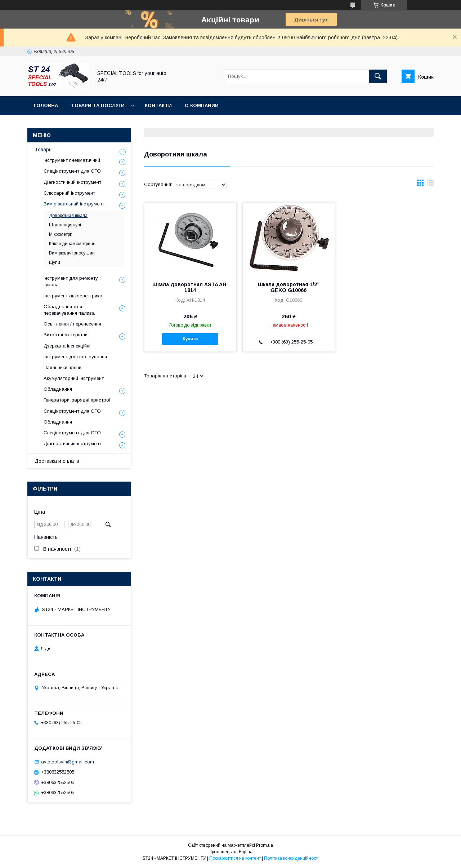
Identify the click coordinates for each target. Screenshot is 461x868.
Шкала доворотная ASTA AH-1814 (190, 287)
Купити (190, 339)
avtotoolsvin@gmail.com (68, 762)
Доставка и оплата (57, 461)
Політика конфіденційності (291, 858)
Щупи (55, 262)
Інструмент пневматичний (72, 160)
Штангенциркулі (65, 225)
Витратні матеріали (66, 335)
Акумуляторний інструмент (74, 378)
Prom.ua (265, 845)
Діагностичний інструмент (72, 182)
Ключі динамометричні (73, 244)
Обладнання (58, 389)
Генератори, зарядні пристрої (77, 400)
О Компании (202, 105)
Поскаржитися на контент (235, 858)
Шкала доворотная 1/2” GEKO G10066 (289, 287)
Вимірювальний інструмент (74, 204)
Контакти (158, 105)
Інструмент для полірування (75, 357)
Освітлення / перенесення (72, 324)
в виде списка (430, 185)
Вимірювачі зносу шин (72, 253)
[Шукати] (378, 76)
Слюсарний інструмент (69, 193)
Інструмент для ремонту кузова (71, 281)
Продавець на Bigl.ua (230, 852)
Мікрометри (61, 234)
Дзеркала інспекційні (67, 346)
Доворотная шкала (68, 216)
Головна (46, 105)
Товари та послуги (98, 105)
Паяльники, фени (62, 367)
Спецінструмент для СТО (72, 171)
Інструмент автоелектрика (73, 296)
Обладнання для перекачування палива (69, 310)
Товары (44, 150)
